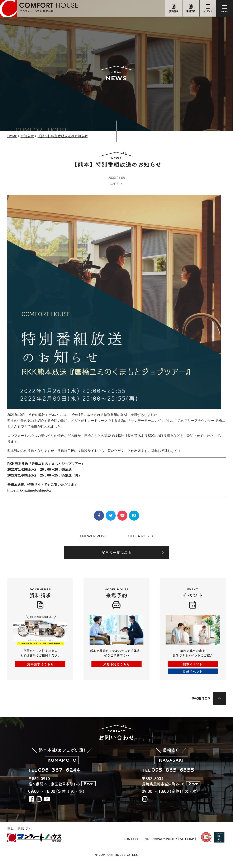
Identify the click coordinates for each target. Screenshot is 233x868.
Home (12, 136)
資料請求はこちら (40, 665)
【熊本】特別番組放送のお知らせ (63, 136)
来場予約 (191, 11)
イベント (208, 11)
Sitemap (187, 845)
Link (145, 845)
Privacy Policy (164, 845)
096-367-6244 (66, 775)
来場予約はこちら (116, 665)
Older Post (139, 536)
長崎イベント (193, 672)
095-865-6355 (176, 775)
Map (90, 789)
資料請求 (174, 11)
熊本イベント (193, 665)
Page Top (200, 701)
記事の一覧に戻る (116, 553)
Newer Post (94, 536)
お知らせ (28, 136)
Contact (131, 845)
